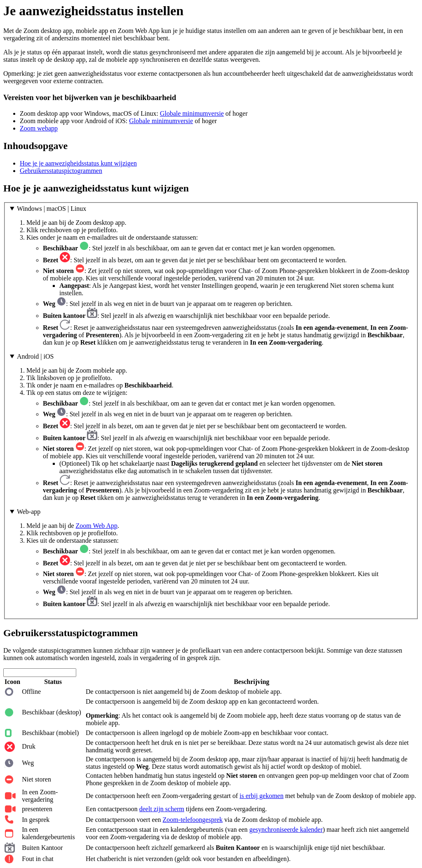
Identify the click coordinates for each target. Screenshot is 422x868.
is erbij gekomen (261, 796)
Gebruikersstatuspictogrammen (61, 171)
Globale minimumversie (192, 113)
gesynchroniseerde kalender (286, 829)
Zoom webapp (39, 128)
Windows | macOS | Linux (52, 209)
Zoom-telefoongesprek (193, 820)
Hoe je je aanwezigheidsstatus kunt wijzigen (78, 163)
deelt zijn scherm (162, 809)
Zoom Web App (97, 526)
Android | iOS (35, 356)
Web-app (29, 512)
